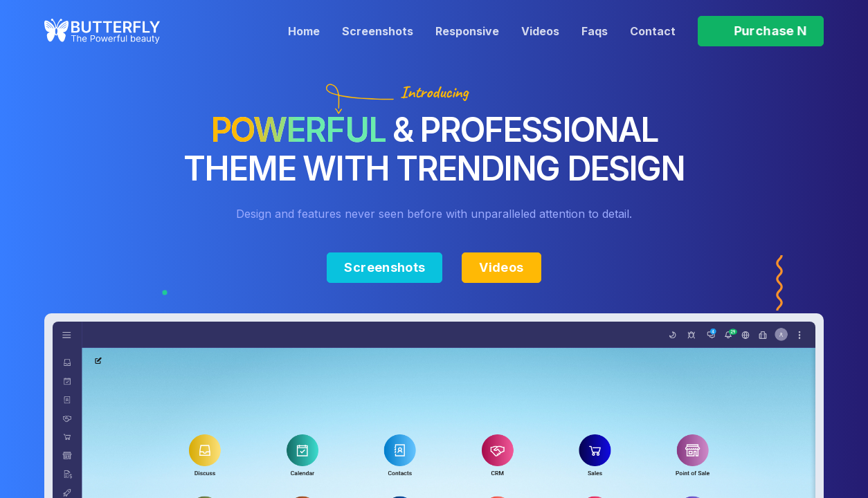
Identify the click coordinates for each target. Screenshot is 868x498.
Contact (653, 31)
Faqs (595, 31)
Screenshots (378, 31)
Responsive (467, 31)
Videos (540, 31)
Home (304, 31)
